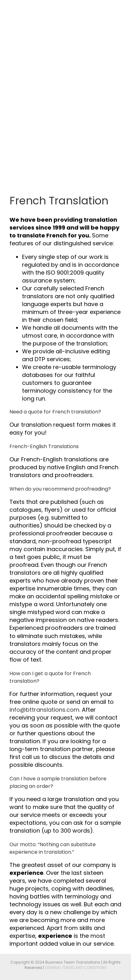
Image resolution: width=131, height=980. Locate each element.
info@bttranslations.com (44, 710)
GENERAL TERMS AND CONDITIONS (76, 968)
